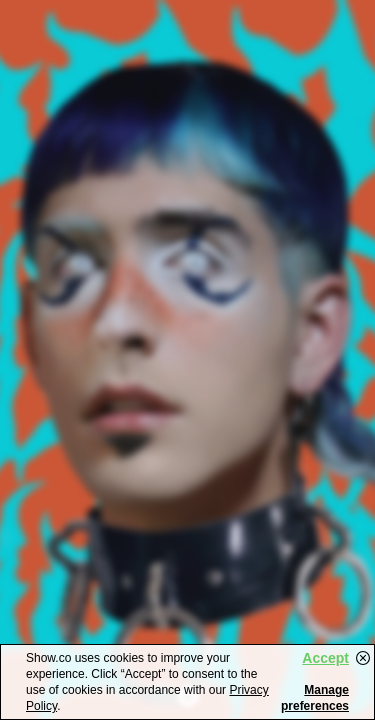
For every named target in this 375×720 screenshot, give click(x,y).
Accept (325, 658)
